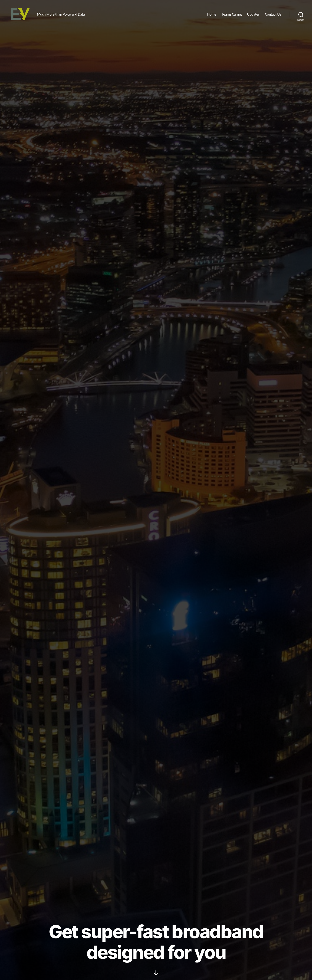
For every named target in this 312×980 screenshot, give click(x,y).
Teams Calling (232, 16)
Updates (253, 16)
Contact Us (273, 16)
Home (212, 16)
